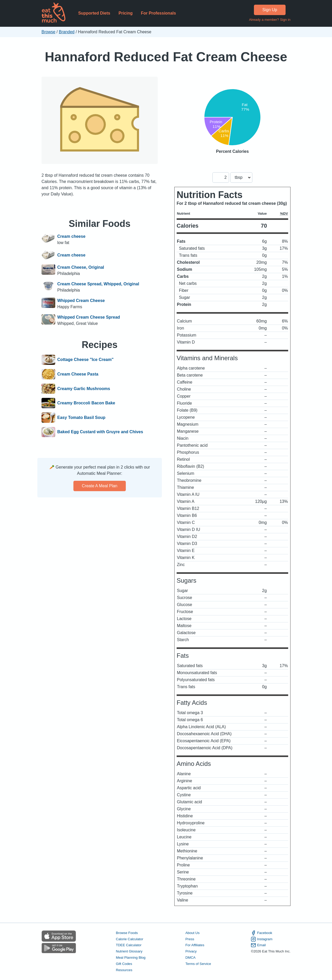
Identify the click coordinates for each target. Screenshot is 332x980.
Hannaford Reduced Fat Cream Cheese (166, 57)
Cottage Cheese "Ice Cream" (85, 360)
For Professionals (158, 13)
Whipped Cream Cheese (81, 301)
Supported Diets (94, 13)
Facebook (261, 933)
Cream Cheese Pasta (78, 374)
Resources (124, 970)
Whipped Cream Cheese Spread (89, 317)
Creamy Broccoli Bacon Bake (86, 403)
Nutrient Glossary (129, 951)
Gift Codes (124, 964)
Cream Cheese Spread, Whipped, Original (98, 284)
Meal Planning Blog (131, 958)
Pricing (126, 13)
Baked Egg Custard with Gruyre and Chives (100, 432)
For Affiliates (195, 945)
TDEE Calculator (129, 945)
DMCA (191, 958)
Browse (48, 32)
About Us (193, 933)
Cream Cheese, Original (81, 267)
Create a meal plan (100, 486)
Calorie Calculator (130, 939)
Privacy (191, 951)
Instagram (262, 939)
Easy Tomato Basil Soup (81, 418)
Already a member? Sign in (270, 20)
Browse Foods (127, 933)
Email (258, 945)
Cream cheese (71, 236)
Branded (67, 32)
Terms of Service (198, 964)
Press (190, 939)
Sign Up (270, 10)
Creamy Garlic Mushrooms (84, 389)
